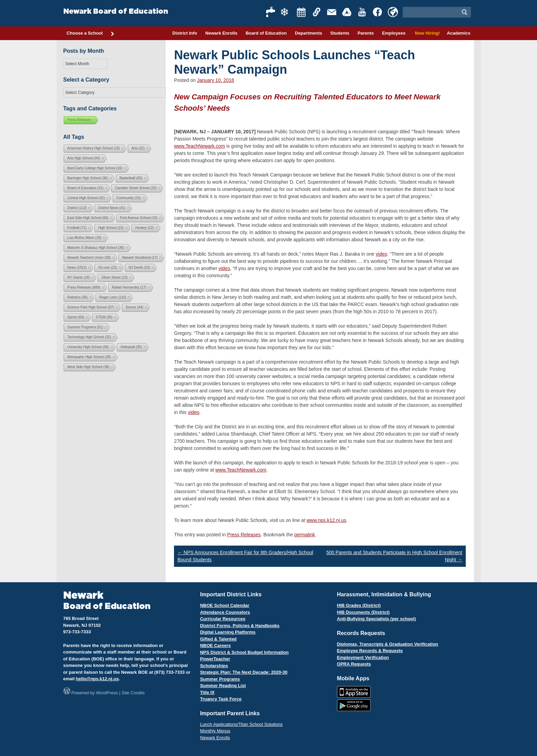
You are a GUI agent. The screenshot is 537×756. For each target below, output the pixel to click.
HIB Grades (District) (359, 605)
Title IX (207, 692)
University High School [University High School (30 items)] (88, 347)
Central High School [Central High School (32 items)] (86, 198)
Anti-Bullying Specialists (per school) (376, 619)
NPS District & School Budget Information (244, 652)
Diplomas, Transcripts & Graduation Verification (388, 644)
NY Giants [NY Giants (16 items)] (79, 277)
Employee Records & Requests (370, 651)
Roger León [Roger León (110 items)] (113, 297)
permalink (305, 535)
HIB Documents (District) (363, 612)
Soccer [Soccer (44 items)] (135, 307)
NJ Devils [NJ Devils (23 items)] (140, 267)
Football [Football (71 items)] (77, 228)
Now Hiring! (426, 33)
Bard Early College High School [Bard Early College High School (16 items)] (95, 168)
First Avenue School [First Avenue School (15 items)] (139, 218)
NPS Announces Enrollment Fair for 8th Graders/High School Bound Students (245, 556)
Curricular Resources (223, 619)
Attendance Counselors (225, 612)
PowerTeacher (215, 659)
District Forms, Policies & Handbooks (240, 626)
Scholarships (214, 666)
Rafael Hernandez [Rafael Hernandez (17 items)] (129, 287)
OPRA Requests (354, 664)
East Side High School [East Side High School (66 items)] (88, 218)
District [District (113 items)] (77, 208)
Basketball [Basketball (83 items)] (131, 178)
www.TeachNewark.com (199, 146)
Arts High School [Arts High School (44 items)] (84, 158)
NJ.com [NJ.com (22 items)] (108, 267)
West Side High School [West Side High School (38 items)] (89, 367)
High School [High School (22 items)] (111, 228)
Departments (308, 33)
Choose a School (91, 34)
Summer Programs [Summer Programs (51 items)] (85, 327)
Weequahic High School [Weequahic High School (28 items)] (89, 357)
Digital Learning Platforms (228, 632)
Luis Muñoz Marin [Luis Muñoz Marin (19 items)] (84, 238)
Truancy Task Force (221, 699)
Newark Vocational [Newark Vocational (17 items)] (140, 258)
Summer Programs (220, 679)
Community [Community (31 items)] (129, 198)
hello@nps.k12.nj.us (97, 679)
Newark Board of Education (116, 11)
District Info (185, 33)
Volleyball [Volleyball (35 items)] (131, 347)
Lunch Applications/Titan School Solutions (241, 724)
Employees (394, 33)
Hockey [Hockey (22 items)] (145, 228)
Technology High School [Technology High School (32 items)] (89, 337)
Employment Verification (363, 657)
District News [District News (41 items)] (112, 208)
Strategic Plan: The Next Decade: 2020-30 (244, 672)
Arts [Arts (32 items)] (138, 148)
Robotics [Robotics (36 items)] (78, 297)
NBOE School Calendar (225, 605)
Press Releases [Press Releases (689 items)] (84, 287)
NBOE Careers (215, 645)
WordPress (107, 693)
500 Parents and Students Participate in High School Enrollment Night (394, 556)
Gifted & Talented (218, 639)
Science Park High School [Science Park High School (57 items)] (91, 307)
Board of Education (266, 33)
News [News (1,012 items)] (77, 267)
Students (340, 33)
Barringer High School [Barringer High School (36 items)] (88, 178)
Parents (366, 33)
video (381, 254)
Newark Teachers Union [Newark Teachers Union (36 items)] (89, 258)
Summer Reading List (223, 686)
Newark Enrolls (221, 33)
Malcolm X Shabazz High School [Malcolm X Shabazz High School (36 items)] (96, 248)
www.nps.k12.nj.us (326, 520)
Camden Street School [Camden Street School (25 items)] (136, 188)
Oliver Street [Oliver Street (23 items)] (114, 277)
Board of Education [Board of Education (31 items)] (86, 188)
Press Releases (244, 535)
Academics (459, 33)
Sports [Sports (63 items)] (76, 317)
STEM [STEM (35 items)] (104, 317)
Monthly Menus (215, 731)
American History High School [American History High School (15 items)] (94, 148)
